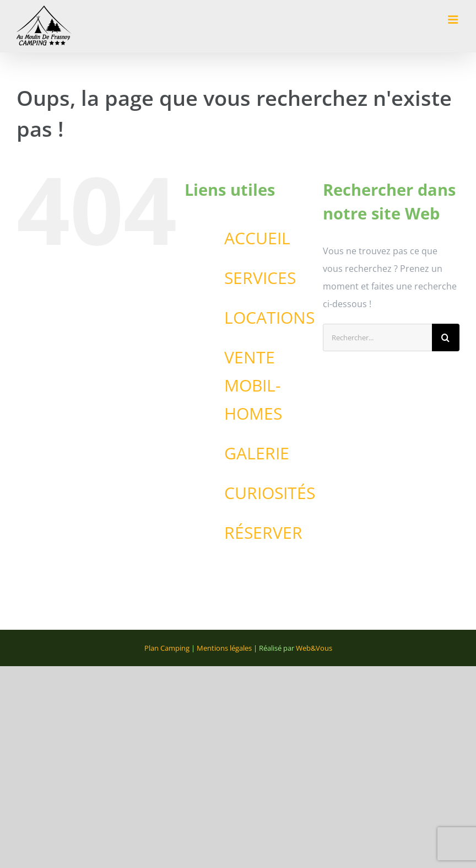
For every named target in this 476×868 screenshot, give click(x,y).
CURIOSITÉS (270, 493)
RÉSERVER (263, 532)
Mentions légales (224, 648)
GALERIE (257, 453)
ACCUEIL (257, 238)
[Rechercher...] (377, 337)
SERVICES (260, 278)
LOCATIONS (269, 317)
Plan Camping (167, 648)
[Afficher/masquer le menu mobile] (454, 20)
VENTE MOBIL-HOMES (253, 385)
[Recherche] (446, 337)
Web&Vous (314, 648)
